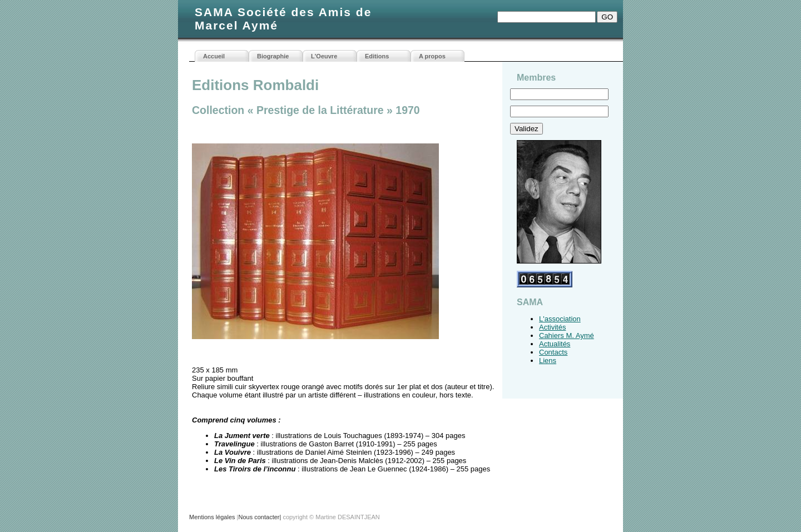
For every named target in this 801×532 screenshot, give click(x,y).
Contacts (553, 352)
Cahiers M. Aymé (567, 335)
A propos (432, 56)
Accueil (214, 56)
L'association (560, 319)
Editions (377, 56)
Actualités (555, 344)
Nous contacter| (259, 517)
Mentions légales (212, 517)
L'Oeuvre (324, 56)
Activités (552, 327)
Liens (548, 361)
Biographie (273, 56)
